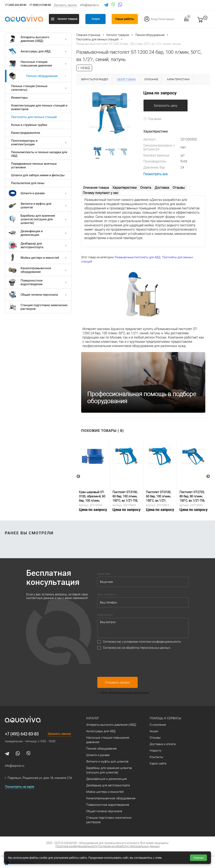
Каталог (93, 718)
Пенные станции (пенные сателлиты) (40, 88)
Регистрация (166, 19)
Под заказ (152, 119)
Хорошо (198, 858)
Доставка (162, 188)
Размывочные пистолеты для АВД (137, 257)
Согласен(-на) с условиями (142, 642)
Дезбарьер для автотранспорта (38, 245)
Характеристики (125, 188)
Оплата (146, 188)
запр (207, 21)
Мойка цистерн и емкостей (38, 258)
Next (208, 477)
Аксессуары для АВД (38, 51)
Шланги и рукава (38, 193)
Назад (85, 68)
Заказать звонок (65, 5)
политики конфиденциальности (160, 642)
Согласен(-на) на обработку (137, 648)
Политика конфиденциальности (77, 846)
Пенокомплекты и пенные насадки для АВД (39, 154)
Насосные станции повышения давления (38, 64)
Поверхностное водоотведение (38, 282)
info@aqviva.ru (89, 5)
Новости (155, 751)
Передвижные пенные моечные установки (34, 166)
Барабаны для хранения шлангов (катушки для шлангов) (38, 219)
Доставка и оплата (163, 744)
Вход (154, 19)
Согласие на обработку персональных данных (129, 846)
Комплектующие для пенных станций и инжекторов (39, 107)
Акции (154, 731)
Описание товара (96, 188)
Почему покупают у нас (101, 193)
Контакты (156, 757)
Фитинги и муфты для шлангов (38, 206)
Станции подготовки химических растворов (38, 307)
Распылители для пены (28, 183)
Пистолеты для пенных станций (34, 117)
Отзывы (179, 188)
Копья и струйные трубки (29, 125)
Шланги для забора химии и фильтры (38, 175)
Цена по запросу (160, 93)
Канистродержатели (26, 133)
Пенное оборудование (38, 76)
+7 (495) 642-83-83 (22, 734)
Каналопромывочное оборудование (38, 270)
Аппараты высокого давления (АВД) (38, 39)
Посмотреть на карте (19, 787)
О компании (158, 725)
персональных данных (155, 648)
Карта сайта (158, 764)
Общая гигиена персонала (38, 295)
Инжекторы (19, 98)
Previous (78, 477)
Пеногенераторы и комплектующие (40, 142)
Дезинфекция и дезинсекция (38, 233)
